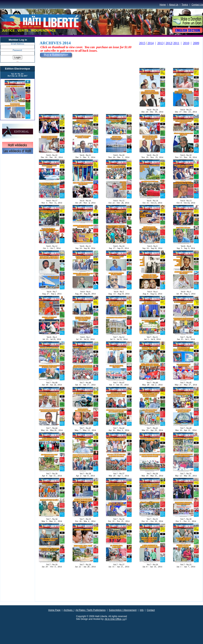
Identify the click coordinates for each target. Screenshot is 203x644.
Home (163, 5)
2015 (142, 43)
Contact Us (197, 5)
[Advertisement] (119, 590)
